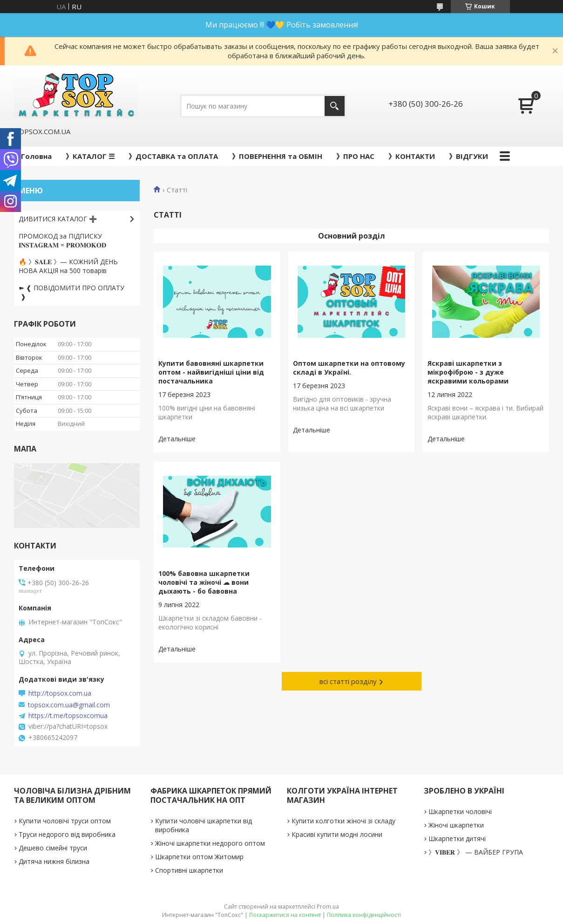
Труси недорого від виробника (67, 834)
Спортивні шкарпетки (189, 870)
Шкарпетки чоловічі (460, 811)
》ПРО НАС (355, 156)
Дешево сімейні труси (53, 848)
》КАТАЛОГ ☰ (90, 156)
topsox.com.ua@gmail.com (69, 705)
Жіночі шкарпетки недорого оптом (210, 843)
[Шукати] (335, 106)
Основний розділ (352, 236)
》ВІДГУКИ (468, 156)
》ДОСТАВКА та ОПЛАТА (173, 156)
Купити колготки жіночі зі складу (343, 821)
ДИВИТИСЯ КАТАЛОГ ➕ (58, 219)
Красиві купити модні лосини (337, 834)
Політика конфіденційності (364, 915)
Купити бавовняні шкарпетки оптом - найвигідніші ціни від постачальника (211, 372)
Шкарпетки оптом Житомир (199, 857)
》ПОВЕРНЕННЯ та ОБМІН (277, 156)
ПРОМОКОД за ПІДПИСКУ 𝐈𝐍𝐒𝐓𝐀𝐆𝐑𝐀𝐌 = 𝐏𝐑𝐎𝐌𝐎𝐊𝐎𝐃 (62, 240)
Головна (36, 156)
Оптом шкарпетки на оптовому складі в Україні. (349, 368)
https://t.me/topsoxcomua (68, 716)
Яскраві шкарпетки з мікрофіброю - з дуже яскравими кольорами (468, 372)
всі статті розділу (348, 681)
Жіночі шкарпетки (456, 825)
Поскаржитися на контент (285, 915)
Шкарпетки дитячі (457, 838)
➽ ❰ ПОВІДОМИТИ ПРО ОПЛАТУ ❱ (71, 292)
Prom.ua (328, 907)
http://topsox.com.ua (60, 693)
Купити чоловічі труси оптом (65, 821)
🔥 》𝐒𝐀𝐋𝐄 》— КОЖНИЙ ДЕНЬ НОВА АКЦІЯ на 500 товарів (68, 266)
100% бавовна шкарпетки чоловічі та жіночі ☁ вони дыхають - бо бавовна (204, 582)
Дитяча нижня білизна (54, 861)
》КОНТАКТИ (412, 156)
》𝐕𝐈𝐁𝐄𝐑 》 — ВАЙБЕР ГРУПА (476, 852)
